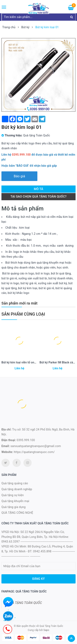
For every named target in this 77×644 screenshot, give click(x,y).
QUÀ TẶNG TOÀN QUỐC (25, 603)
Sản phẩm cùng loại (23, 314)
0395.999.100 (26, 440)
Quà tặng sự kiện (13, 495)
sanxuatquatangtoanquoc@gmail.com (36, 446)
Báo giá (19, 176)
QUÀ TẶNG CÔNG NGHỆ (17, 513)
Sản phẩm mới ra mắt (19, 303)
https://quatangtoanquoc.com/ (34, 452)
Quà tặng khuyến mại (15, 501)
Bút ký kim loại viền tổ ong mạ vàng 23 (27, 362)
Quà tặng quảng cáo (15, 483)
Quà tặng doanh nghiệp (17, 489)
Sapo (46, 630)
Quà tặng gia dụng (14, 507)
